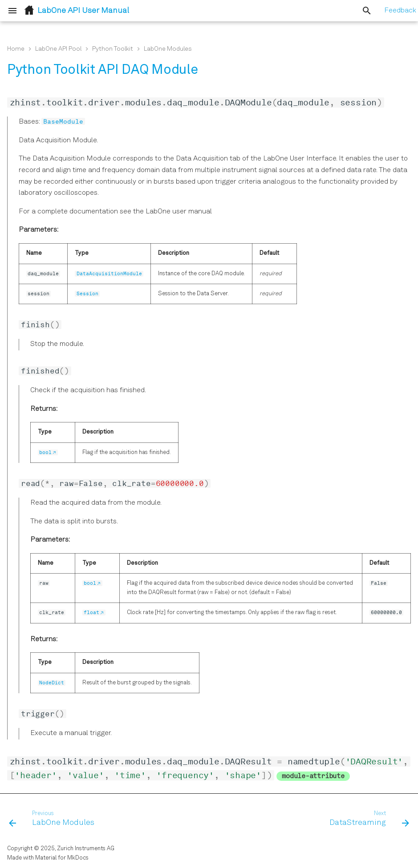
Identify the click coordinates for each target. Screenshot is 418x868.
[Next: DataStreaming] (367, 819)
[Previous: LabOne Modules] (54, 819)
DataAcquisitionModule (109, 274)
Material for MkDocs (62, 858)
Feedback (400, 11)
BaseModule (63, 121)
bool (45, 452)
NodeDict (52, 683)
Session (87, 294)
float (91, 613)
